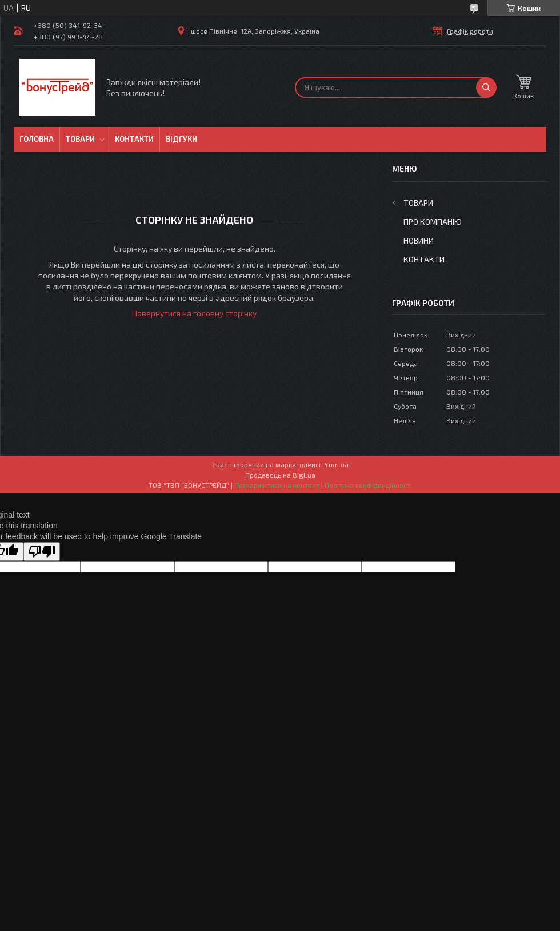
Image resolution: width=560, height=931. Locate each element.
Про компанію (433, 222)
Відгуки (181, 139)
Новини (419, 240)
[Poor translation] (42, 552)
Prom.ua (335, 464)
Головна (37, 139)
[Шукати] (486, 87)
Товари (80, 139)
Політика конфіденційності (368, 485)
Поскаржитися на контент (277, 485)
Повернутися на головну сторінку (194, 313)
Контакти (134, 139)
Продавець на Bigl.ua (280, 475)
